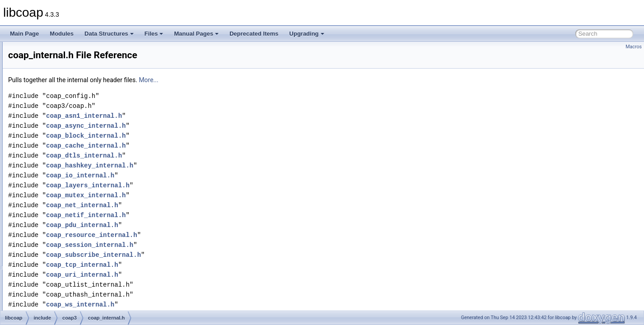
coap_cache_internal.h (79, 91)
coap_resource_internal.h (205, 235)
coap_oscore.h (69, 280)
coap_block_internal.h (78, 71)
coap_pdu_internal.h (76, 310)
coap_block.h (68, 61)
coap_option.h (68, 270)
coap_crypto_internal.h (79, 101)
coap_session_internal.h (203, 245)
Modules (62, 34)
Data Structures (109, 34)
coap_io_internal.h (74, 200)
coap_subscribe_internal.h (206, 255)
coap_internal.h (70, 181)
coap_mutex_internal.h (79, 230)
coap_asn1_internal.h (197, 116)
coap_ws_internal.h (193, 304)
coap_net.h (65, 240)
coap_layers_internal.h (79, 210)
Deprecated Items (254, 34)
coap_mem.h (67, 220)
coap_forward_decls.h (78, 161)
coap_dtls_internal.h (76, 131)
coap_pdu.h (66, 300)
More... (261, 80)
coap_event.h (68, 151)
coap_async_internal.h (79, 51)
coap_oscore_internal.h (80, 290)
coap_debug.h (69, 111)
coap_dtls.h (65, 121)
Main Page (24, 34)
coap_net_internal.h (75, 250)
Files (154, 34)
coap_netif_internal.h (77, 260)
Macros (634, 47)
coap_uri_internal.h (195, 275)
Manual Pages (196, 34)
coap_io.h (63, 190)
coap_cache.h (68, 81)
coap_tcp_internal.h (195, 265)
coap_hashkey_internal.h (82, 171)
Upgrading (307, 34)
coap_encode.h (70, 141)
